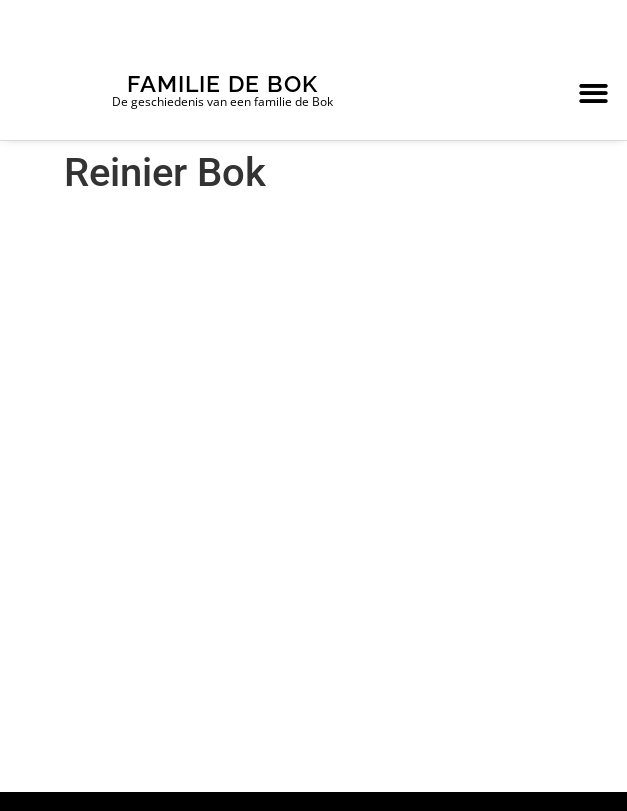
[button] (593, 93)
